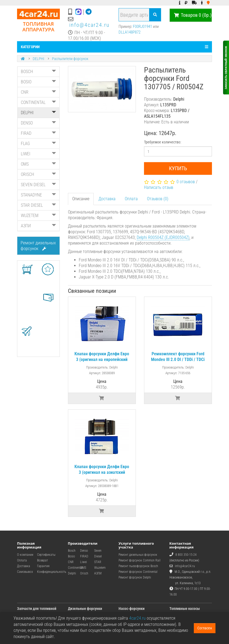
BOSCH (38, 72)
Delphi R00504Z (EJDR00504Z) (163, 237)
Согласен (205, 628)
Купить (178, 168)
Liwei (84, 562)
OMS (38, 164)
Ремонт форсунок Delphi (135, 577)
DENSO (38, 123)
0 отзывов (186, 182)
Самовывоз (25, 572)
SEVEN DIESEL (38, 185)
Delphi (72, 573)
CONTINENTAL (38, 102)
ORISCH (38, 174)
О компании (25, 555)
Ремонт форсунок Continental (138, 572)
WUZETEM (38, 216)
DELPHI (38, 59)
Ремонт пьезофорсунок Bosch (138, 566)
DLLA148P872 (130, 32)
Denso (84, 551)
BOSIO (38, 82)
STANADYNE (38, 195)
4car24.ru (137, 618)
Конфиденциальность (52, 572)
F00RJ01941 (143, 27)
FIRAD (38, 133)
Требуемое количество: (163, 142)
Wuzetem (100, 568)
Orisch (84, 573)
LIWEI (38, 154)
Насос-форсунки (132, 609)
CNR (38, 92)
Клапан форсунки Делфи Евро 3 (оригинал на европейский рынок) (102, 359)
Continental (75, 568)
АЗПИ (38, 226)
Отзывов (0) (158, 199)
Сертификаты (46, 555)
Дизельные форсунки (85, 609)
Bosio (71, 556)
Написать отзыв (159, 187)
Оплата (131, 199)
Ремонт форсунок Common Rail (140, 560)
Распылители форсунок (70, 59)
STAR (98, 562)
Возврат (42, 560)
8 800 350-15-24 (186, 555)
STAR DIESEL (38, 205)
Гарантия (43, 566)
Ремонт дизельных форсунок (38, 246)
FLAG (38, 144)
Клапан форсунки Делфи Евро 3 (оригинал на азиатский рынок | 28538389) (102, 472)
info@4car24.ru (89, 25)
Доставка (107, 199)
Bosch (72, 551)
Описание (81, 199)
